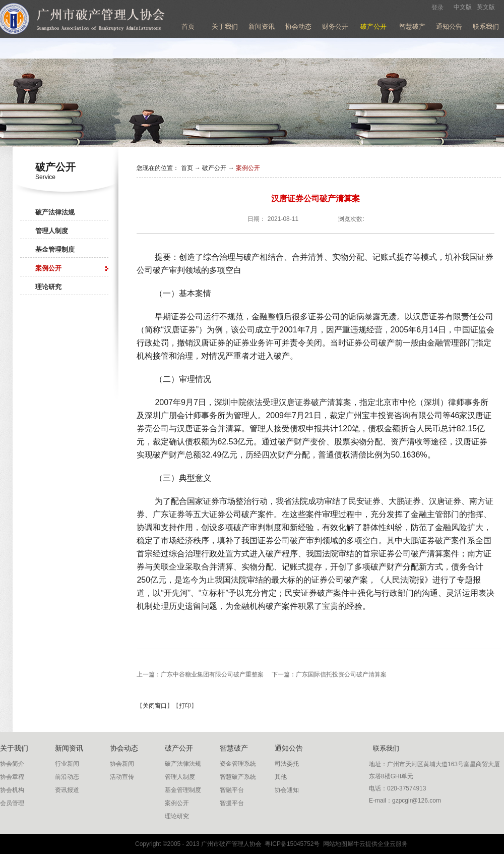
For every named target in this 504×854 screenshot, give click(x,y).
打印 (185, 706)
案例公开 (248, 168)
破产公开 (214, 168)
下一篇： (329, 674)
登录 (437, 8)
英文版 (486, 7)
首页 (188, 26)
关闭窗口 (155, 706)
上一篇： (200, 674)
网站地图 (333, 844)
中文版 (463, 7)
